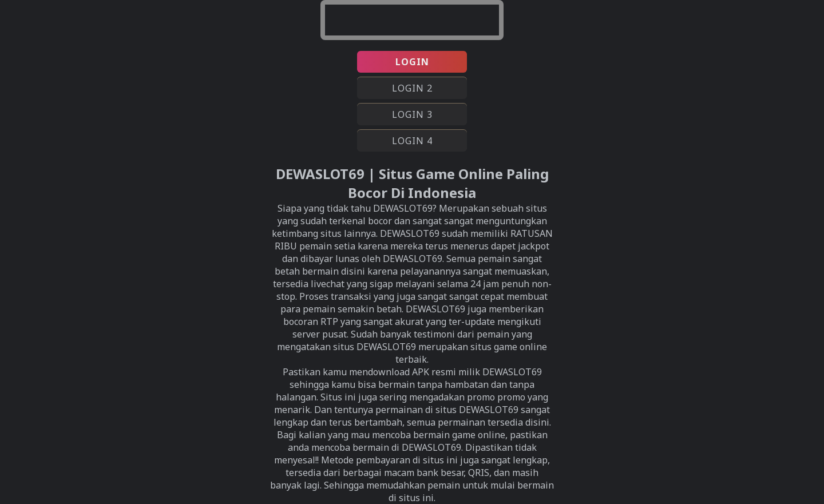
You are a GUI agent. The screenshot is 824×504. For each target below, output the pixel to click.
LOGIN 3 (412, 114)
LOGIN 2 (412, 88)
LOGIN (412, 62)
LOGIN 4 (412, 141)
